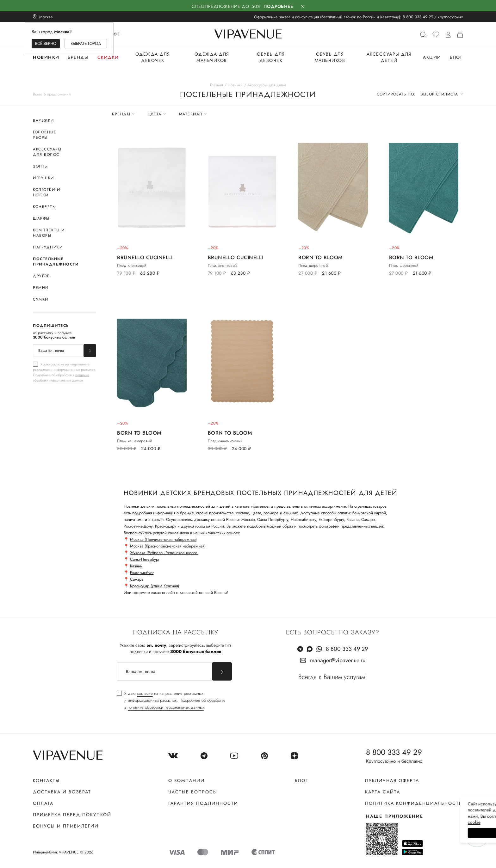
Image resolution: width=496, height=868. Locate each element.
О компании (186, 780)
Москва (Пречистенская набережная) (163, 539)
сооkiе (372, 822)
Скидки (108, 57)
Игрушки (43, 178)
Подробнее (278, 6)
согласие (57, 364)
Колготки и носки (46, 192)
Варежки (43, 120)
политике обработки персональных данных (61, 378)
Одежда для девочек (153, 57)
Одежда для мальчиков (212, 57)
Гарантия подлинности (203, 803)
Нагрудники (48, 247)
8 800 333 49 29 (418, 17)
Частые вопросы (193, 792)
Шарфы (41, 218)
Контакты (46, 780)
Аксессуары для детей (389, 57)
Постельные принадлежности (56, 262)
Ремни (41, 288)
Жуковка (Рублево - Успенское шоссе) (164, 553)
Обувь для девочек (271, 57)
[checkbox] (65, 372)
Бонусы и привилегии (66, 826)
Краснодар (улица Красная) (155, 586)
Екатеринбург (142, 573)
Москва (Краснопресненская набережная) (168, 546)
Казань (136, 566)
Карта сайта (383, 792)
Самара (137, 579)
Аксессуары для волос (47, 152)
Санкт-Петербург (145, 559)
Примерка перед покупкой (72, 815)
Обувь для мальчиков (330, 57)
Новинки (46, 57)
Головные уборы (45, 135)
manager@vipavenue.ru (338, 660)
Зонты (40, 166)
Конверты (44, 207)
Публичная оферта (392, 780)
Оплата (43, 803)
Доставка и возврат (62, 792)
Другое (41, 276)
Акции (432, 57)
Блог (456, 57)
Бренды (78, 57)
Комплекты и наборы (49, 233)
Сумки (41, 299)
